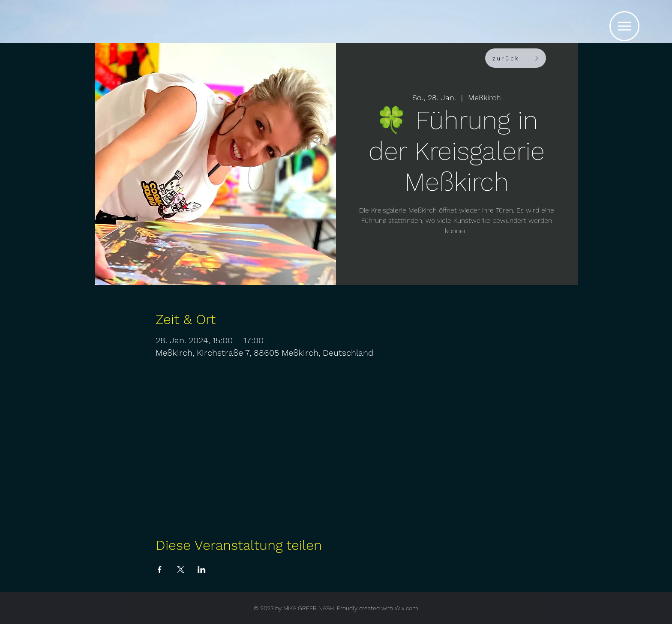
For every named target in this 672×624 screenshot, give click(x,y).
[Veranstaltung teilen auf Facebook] (160, 570)
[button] (624, 26)
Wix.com (406, 608)
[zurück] (516, 58)
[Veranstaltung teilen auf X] (181, 570)
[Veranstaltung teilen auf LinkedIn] (202, 570)
